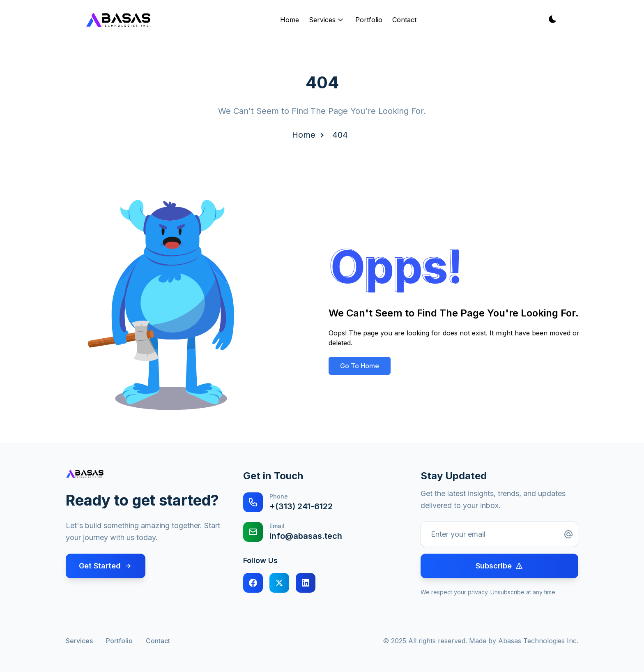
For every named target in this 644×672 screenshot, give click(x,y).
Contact (404, 20)
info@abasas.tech (306, 536)
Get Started (106, 566)
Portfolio (369, 20)
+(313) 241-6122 (301, 506)
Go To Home (360, 366)
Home (290, 20)
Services (327, 20)
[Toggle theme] (552, 20)
